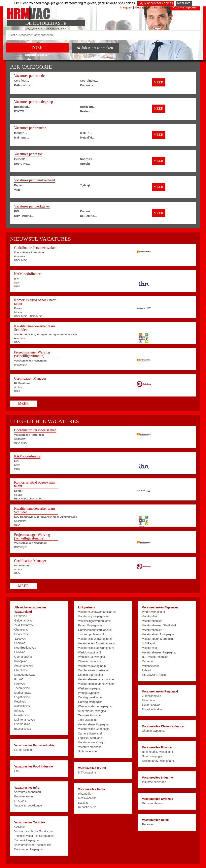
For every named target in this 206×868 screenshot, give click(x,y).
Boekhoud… (22, 107)
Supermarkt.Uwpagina (92, 711)
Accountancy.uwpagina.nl (158, 761)
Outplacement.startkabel (93, 670)
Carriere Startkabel (90, 733)
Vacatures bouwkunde (28, 805)
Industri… (21, 133)
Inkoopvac (21, 661)
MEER (159, 82)
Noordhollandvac (153, 709)
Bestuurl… (87, 111)
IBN (16, 211)
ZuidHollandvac (24, 625)
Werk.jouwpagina (89, 693)
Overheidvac (22, 724)
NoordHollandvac (25, 648)
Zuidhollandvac (151, 696)
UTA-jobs (20, 801)
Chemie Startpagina (91, 675)
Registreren (144, 7)
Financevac (22, 634)
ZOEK (37, 48)
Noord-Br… (88, 159)
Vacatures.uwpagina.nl (92, 666)
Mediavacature (87, 798)
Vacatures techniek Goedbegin (33, 831)
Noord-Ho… (22, 164)
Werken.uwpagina (89, 688)
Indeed (146, 670)
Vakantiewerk (150, 666)
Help (165, 7)
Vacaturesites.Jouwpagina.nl (96, 648)
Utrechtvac (21, 670)
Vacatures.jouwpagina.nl (93, 616)
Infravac (19, 711)
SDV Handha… (24, 216)
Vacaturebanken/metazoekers (97, 684)
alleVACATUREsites (155, 675)
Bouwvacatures (24, 796)
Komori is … (88, 85)
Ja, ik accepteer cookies (156, 3)
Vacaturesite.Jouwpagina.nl (95, 639)
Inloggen (126, 7)
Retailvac (20, 702)
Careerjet (148, 661)
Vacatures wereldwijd (91, 742)
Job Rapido (149, 643)
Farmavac (21, 616)
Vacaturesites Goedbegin (94, 729)
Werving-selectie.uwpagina (95, 706)
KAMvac (20, 684)
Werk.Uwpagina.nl (89, 652)
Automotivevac (24, 666)
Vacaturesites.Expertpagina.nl (97, 643)
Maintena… (22, 138)
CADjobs (20, 827)
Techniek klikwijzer (90, 715)
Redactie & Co (87, 807)
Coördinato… (89, 81)
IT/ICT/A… (21, 111)
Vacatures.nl (150, 648)
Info (157, 7)
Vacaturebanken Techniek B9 (32, 845)
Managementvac (25, 675)
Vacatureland (150, 616)
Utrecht (85, 164)
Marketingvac (23, 693)
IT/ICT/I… (86, 133)
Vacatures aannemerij (28, 792)
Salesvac (20, 639)
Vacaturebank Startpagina (158, 639)
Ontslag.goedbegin (90, 697)
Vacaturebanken (152, 621)
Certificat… (22, 81)
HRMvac (20, 652)
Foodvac (20, 643)
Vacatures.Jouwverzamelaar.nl (97, 612)
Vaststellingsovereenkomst (95, 621)
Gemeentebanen (152, 803)
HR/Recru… (88, 107)
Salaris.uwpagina (153, 756)
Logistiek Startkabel (90, 738)
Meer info (184, 3)
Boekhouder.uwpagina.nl (157, 752)
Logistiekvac (22, 697)
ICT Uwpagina (87, 772)
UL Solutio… (89, 216)
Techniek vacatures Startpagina (34, 836)
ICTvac (19, 679)
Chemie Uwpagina (90, 661)
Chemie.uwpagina (153, 731)
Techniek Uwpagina (26, 840)
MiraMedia (85, 794)
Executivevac (23, 729)
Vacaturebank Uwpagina (93, 724)
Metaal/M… (87, 138)
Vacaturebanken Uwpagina (159, 652)
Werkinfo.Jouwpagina (92, 657)
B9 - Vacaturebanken (155, 657)
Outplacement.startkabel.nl (95, 630)
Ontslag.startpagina (90, 702)
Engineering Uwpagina (28, 849)
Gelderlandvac (23, 620)
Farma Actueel (23, 750)
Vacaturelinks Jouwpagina (158, 634)
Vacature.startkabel (90, 747)
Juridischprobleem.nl (91, 634)
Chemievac (21, 630)
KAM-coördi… (23, 85)
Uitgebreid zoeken (37, 55)
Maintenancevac (25, 720)
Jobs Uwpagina (88, 720)
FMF (17, 771)
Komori (85, 211)
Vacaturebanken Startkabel (159, 625)
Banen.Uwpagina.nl (90, 625)
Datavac (83, 803)
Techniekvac (22, 688)
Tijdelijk (85, 185)
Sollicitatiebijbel (88, 751)
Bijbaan (19, 185)
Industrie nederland (154, 782)
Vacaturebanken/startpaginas (96, 679)
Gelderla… (21, 159)
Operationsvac (23, 657)
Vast (17, 190)
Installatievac (22, 706)
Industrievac (22, 715)
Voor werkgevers (185, 7)
